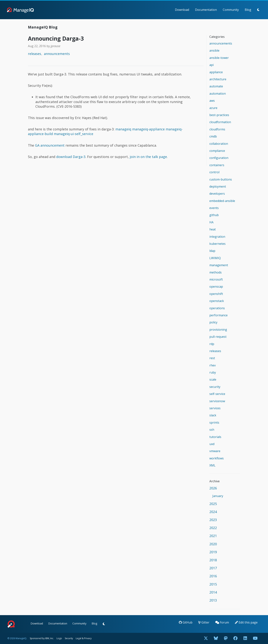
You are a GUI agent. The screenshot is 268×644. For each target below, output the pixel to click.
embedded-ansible (222, 201)
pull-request (218, 337)
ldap (212, 251)
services (215, 408)
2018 (213, 560)
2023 (213, 520)
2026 (213, 488)
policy (213, 322)
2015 (213, 584)
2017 (213, 568)
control (214, 172)
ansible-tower (219, 58)
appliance (216, 72)
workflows (217, 458)
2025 (213, 504)
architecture (218, 79)
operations (217, 308)
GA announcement (50, 145)
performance (218, 315)
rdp (212, 344)
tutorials (215, 437)
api (212, 65)
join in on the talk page (148, 157)
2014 (213, 592)
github (214, 215)
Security (69, 638)
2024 (213, 512)
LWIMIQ (215, 258)
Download (182, 10)
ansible (214, 50)
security (215, 387)
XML (212, 465)
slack (213, 415)
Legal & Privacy (84, 638)
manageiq (123, 129)
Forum (222, 622)
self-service (217, 394)
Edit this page (246, 622)
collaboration (219, 144)
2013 (213, 600)
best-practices (219, 115)
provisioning (218, 330)
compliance (217, 151)
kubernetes (217, 244)
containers (217, 165)
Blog (248, 10)
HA (211, 222)
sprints (214, 423)
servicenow (217, 401)
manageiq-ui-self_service (74, 134)
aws (212, 101)
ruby (213, 372)
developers (217, 194)
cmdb (213, 136)
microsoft (216, 279)
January (218, 496)
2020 (213, 544)
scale (213, 379)
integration (217, 237)
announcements (57, 54)
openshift (216, 294)
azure (213, 108)
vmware (215, 451)
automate (216, 86)
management (219, 265)
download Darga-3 (71, 157)
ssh (212, 430)
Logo (59, 638)
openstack (217, 301)
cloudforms (217, 129)
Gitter (204, 622)
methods (216, 272)
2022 (213, 528)
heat (213, 229)
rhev (213, 365)
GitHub (186, 622)
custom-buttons (221, 179)
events (214, 208)
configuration (219, 158)
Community (231, 10)
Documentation (206, 10)
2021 (213, 536)
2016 (213, 576)
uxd (212, 444)
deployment (218, 186)
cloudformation (220, 122)
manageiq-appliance (148, 129)
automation (218, 94)
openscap (216, 287)
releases (35, 54)
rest (212, 358)
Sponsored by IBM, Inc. (42, 638)
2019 (213, 552)
